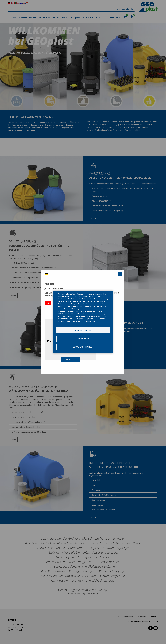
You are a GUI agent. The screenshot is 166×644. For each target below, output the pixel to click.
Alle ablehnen (83, 339)
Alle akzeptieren (83, 330)
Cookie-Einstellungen (83, 347)
